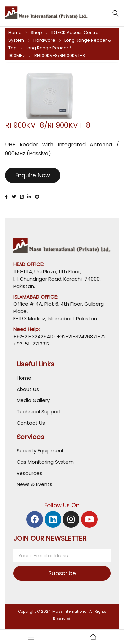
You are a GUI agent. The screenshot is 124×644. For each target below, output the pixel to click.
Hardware (44, 40)
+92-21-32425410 (34, 336)
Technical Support (39, 412)
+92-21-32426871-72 (81, 336)
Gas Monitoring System (45, 462)
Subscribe (62, 573)
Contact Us (31, 423)
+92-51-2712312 (31, 344)
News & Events (34, 484)
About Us (28, 389)
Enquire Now (33, 175)
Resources (29, 473)
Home (15, 33)
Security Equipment (40, 451)
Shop (36, 33)
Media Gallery (33, 400)
